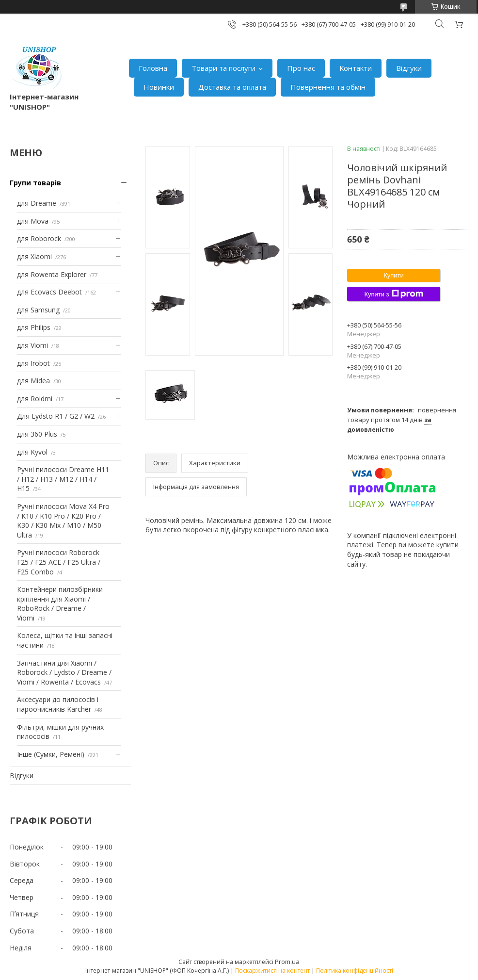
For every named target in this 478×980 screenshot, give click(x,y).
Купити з (393, 294)
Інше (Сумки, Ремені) (51, 754)
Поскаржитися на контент (272, 971)
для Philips (34, 327)
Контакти (356, 68)
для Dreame (37, 203)
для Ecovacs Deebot (49, 292)
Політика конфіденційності (355, 971)
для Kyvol (32, 452)
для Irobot (33, 363)
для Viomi (32, 345)
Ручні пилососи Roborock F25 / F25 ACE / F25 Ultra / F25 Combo (59, 562)
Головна (153, 68)
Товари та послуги (223, 68)
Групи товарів (35, 183)
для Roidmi (35, 399)
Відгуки (409, 68)
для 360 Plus (37, 434)
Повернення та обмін (328, 87)
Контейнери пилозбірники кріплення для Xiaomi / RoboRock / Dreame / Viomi (60, 604)
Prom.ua (287, 962)
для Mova (33, 221)
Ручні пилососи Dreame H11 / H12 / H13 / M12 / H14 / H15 (63, 479)
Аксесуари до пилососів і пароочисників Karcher (58, 704)
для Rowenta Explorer (52, 274)
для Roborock (39, 238)
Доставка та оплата (232, 87)
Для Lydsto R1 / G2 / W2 (56, 416)
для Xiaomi (34, 256)
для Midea (33, 381)
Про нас (301, 68)
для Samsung (38, 310)
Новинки (159, 87)
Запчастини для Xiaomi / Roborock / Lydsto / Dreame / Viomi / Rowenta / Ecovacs (64, 672)
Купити (394, 275)
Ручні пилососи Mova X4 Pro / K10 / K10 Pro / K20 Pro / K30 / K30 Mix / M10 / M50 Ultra (63, 521)
